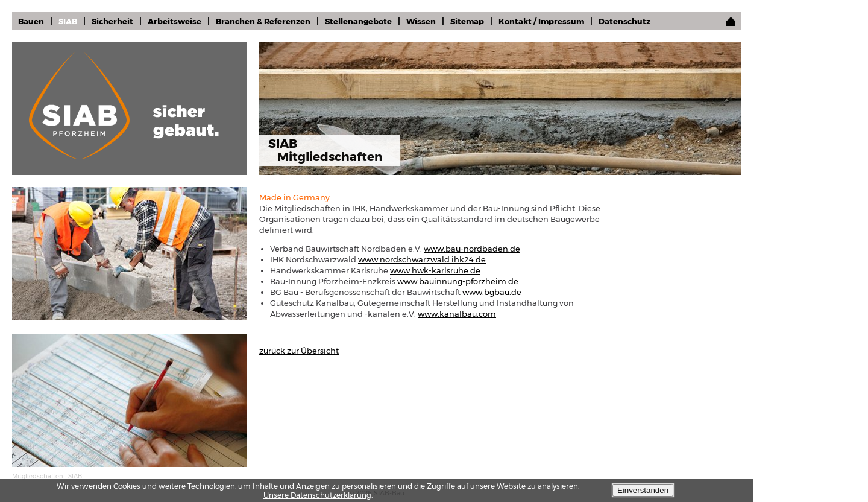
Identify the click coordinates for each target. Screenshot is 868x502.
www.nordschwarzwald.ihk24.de (422, 259)
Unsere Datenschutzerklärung (317, 495)
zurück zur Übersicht (299, 351)
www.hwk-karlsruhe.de (435, 270)
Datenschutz (624, 21)
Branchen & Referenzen (263, 21)
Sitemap (467, 21)
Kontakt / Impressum (541, 21)
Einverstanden (643, 490)
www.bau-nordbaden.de (472, 249)
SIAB (68, 21)
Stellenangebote (358, 21)
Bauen (31, 21)
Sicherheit (112, 21)
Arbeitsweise (175, 21)
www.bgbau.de (492, 292)
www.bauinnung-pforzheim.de (458, 281)
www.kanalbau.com (457, 314)
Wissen (421, 21)
